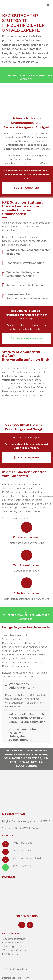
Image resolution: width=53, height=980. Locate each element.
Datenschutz (8, 978)
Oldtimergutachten (13, 946)
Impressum (23, 978)
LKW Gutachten (11, 954)
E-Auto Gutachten (12, 943)
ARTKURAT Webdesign (17, 969)
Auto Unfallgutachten (14, 939)
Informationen (24, 658)
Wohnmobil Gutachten (15, 950)
